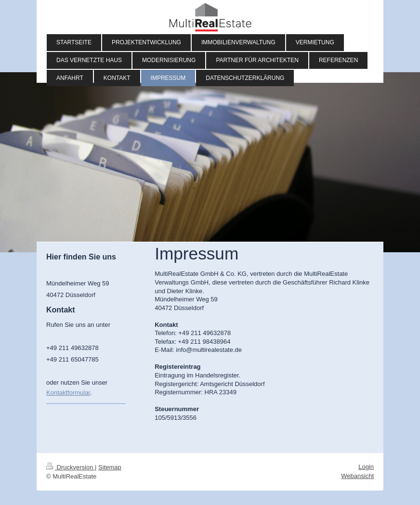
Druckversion (71, 467)
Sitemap (110, 467)
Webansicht (357, 476)
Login (366, 467)
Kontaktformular (68, 393)
